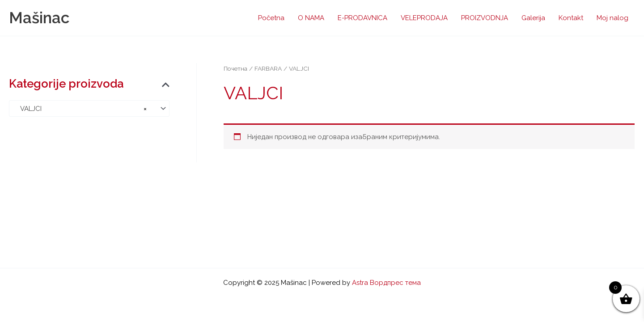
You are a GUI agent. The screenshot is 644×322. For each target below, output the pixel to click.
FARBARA (268, 68)
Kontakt (571, 18)
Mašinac (39, 18)
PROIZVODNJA (485, 18)
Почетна (235, 68)
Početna (271, 18)
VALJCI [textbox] (81, 109)
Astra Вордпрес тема (386, 283)
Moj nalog (612, 18)
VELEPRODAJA (424, 18)
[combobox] (89, 108)
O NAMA (311, 18)
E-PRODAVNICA (362, 18)
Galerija (533, 18)
